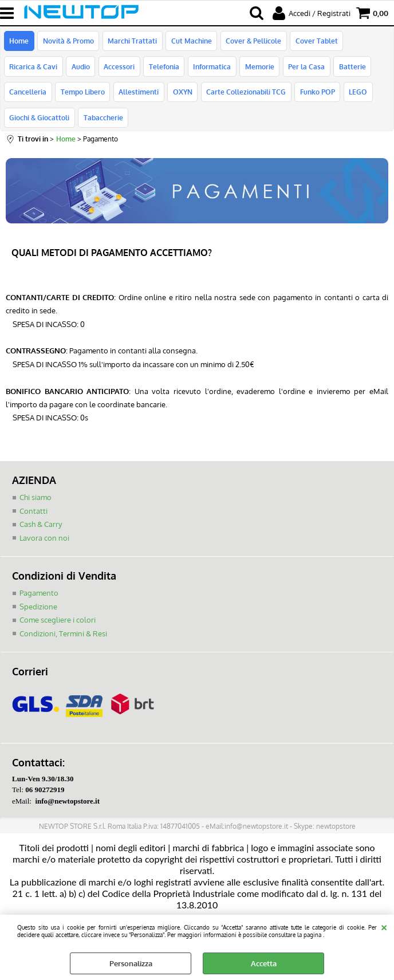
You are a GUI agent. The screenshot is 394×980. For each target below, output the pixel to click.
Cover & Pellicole (252, 41)
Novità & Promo (68, 41)
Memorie (258, 68)
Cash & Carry (41, 529)
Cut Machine (190, 41)
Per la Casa (305, 68)
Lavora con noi (44, 542)
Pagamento (39, 597)
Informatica (211, 68)
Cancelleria (28, 95)
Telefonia (163, 68)
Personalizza (131, 963)
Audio (80, 68)
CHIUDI (384, 926)
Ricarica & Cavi (33, 68)
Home (19, 41)
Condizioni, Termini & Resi (63, 637)
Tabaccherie (103, 121)
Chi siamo (36, 502)
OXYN (182, 95)
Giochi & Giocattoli (39, 121)
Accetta (264, 963)
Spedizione (38, 611)
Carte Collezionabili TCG (245, 95)
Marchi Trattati (132, 41)
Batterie (350, 68)
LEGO (356, 95)
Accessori (119, 68)
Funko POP (316, 95)
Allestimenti (138, 95)
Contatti (34, 515)
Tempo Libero (82, 95)
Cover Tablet (315, 41)
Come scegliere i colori (58, 624)
